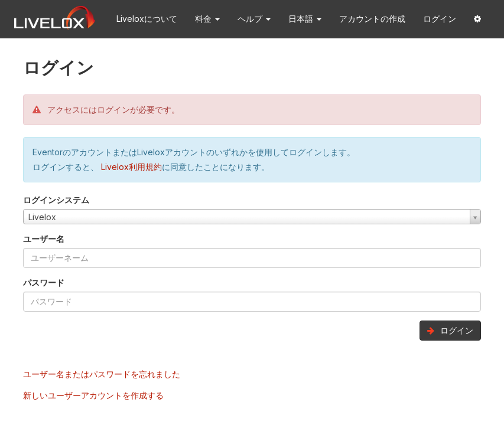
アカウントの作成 (372, 19)
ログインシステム (56, 200)
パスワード (44, 282)
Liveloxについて (147, 19)
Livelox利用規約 (130, 167)
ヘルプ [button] (254, 19)
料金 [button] (207, 19)
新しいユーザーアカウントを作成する (93, 395)
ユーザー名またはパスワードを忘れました (102, 374)
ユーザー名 (44, 239)
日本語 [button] (305, 19)
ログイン (440, 19)
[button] (477, 19)
